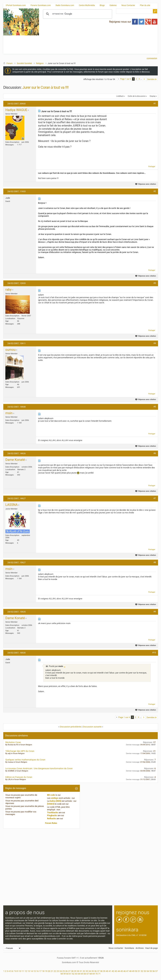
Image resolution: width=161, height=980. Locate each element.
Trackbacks (53, 812)
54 (148, 971)
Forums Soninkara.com (41, 5)
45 (122, 971)
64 (79, 974)
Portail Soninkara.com (16, 5)
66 (85, 974)
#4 (155, 343)
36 (96, 971)
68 (91, 974)
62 (73, 974)
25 (64, 971)
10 (20, 971)
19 (46, 971)
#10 (154, 653)
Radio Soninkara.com (65, 5)
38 (101, 971)
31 (81, 971)
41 (110, 971)
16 (37, 971)
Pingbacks (52, 815)
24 (61, 971)
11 (23, 971)
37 (98, 971)
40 (107, 971)
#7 (155, 498)
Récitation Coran (13, 742)
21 (52, 971)
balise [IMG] (56, 801)
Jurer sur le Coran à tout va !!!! (45, 87)
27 (69, 971)
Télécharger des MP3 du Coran (20, 751)
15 (35, 971)
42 (113, 971)
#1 (155, 103)
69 (94, 974)
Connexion (152, 58)
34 (90, 971)
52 (142, 971)
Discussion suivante (92, 727)
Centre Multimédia (87, 5)
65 (82, 974)
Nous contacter (116, 948)
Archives (140, 948)
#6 (155, 453)
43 (116, 971)
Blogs (102, 5)
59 (64, 974)
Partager (152, 167)
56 (154, 971)
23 (58, 971)
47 (127, 971)
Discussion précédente (71, 727)
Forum (10, 63)
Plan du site (145, 5)
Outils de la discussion (137, 96)
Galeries (113, 5)
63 (76, 974)
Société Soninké (24, 63)
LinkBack (120, 96)
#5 (155, 407)
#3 (155, 283)
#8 (155, 562)
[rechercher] (77, 14)
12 (26, 971)
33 (87, 971)
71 (99, 974)
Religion (40, 63)
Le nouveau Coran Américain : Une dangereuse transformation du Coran (39, 768)
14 (32, 971)
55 (151, 971)
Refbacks (52, 819)
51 (139, 971)
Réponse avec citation (146, 184)
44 (119, 971)
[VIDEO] (51, 804)
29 (75, 971)
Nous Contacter (128, 5)
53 (145, 971)
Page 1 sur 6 (126, 79)
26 (66, 971)
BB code (51, 795)
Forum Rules (51, 823)
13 (29, 971)
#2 (155, 191)
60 (67, 974)
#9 (155, 612)
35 (93, 971)
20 (49, 971)
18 (43, 971)
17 (40, 971)
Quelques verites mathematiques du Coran (25, 760)
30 (78, 971)
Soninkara (129, 948)
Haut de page (151, 948)
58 (62, 974)
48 (130, 971)
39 (104, 971)
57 (157, 971)
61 (70, 974)
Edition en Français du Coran (19, 777)
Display (153, 96)
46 (124, 971)
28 (72, 971)
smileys (55, 798)
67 (88, 974)
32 (84, 971)
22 (55, 971)
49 (133, 971)
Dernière (152, 79)
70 (97, 974)
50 (136, 971)
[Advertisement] (74, 38)
